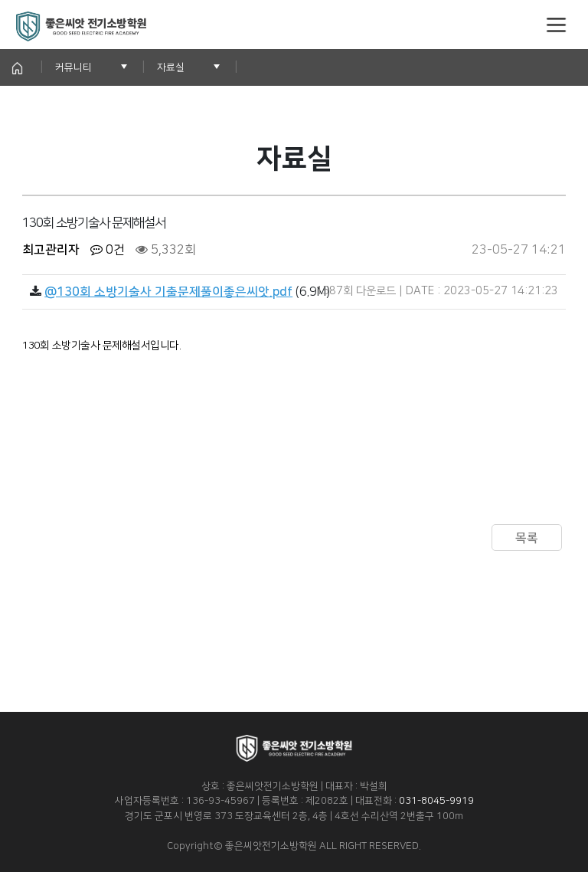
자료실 (171, 67)
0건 (108, 250)
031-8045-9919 (436, 801)
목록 (527, 538)
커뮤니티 (73, 67)
